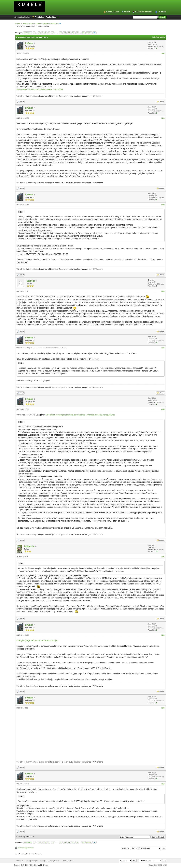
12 (61, 33)
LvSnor (29, 43)
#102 (163, 118)
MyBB (25, 865)
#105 (163, 348)
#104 (163, 291)
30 (83, 33)
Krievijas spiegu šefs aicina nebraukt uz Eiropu (37, 640)
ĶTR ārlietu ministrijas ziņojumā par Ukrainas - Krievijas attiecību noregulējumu (80, 415)
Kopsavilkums (113, 12)
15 (73, 33)
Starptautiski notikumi (50, 23)
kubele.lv (20, 861)
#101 (163, 53)
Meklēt (127, 12)
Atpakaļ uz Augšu (32, 861)
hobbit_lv (29, 546)
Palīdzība (162, 12)
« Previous (28, 33)
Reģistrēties (51, 17)
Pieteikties (39, 17)
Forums (18, 23)
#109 (163, 708)
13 (65, 33)
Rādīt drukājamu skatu (26, 848)
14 (69, 33)
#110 (163, 784)
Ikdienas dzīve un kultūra (31, 23)
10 (53, 33)
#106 (163, 409)
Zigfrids (31, 281)
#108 (163, 635)
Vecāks (21, 837)
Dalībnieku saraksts (144, 12)
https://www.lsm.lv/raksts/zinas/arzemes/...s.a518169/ (40, 89)
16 (77, 33)
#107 (163, 557)
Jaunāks (29, 837)
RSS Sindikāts (68, 861)
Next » (89, 33)
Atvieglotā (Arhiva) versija (50, 861)
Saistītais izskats (159, 37)
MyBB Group (43, 865)
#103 (163, 205)
